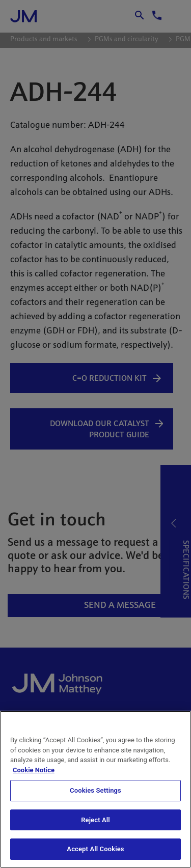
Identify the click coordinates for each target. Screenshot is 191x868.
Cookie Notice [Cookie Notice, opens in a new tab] (34, 770)
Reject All (95, 820)
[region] (95, 789)
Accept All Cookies (95, 849)
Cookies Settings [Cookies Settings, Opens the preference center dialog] (95, 790)
